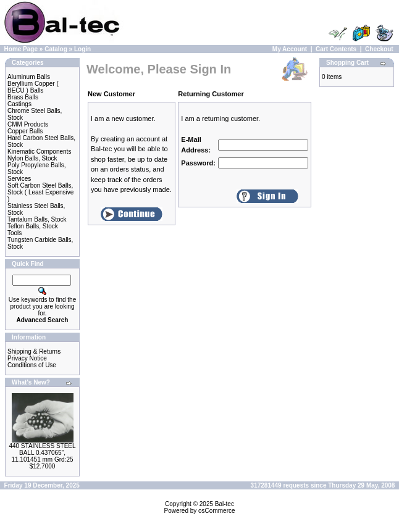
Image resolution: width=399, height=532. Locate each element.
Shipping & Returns (34, 351)
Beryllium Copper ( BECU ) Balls (33, 87)
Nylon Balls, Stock (32, 158)
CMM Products (28, 124)
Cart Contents (336, 49)
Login (82, 49)
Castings (19, 104)
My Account (290, 49)
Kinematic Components (39, 152)
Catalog (56, 49)
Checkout (379, 49)
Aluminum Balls (29, 77)
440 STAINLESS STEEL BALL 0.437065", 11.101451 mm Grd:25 (42, 453)
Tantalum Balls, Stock (37, 219)
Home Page (21, 49)
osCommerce (216, 511)
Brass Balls (23, 97)
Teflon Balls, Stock (33, 226)
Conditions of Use (32, 365)
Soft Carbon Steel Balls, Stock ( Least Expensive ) (40, 192)
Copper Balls (25, 131)
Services (19, 179)
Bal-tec (225, 504)
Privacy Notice (27, 358)
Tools (15, 233)
